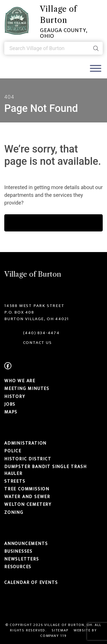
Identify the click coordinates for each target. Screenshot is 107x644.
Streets (15, 481)
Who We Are (20, 381)
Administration (25, 443)
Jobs (10, 404)
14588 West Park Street (34, 306)
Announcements (26, 544)
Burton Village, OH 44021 (37, 319)
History (15, 397)
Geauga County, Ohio (63, 33)
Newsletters (22, 559)
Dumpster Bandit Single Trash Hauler (45, 470)
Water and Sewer (27, 497)
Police (13, 451)
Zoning (14, 512)
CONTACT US (38, 343)
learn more (53, 223)
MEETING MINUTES (27, 389)
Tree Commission (27, 489)
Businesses (18, 551)
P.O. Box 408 (19, 312)
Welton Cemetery (28, 505)
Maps (11, 412)
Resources (18, 567)
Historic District (28, 459)
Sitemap (60, 630)
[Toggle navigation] (96, 69)
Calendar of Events (31, 582)
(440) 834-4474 (41, 333)
